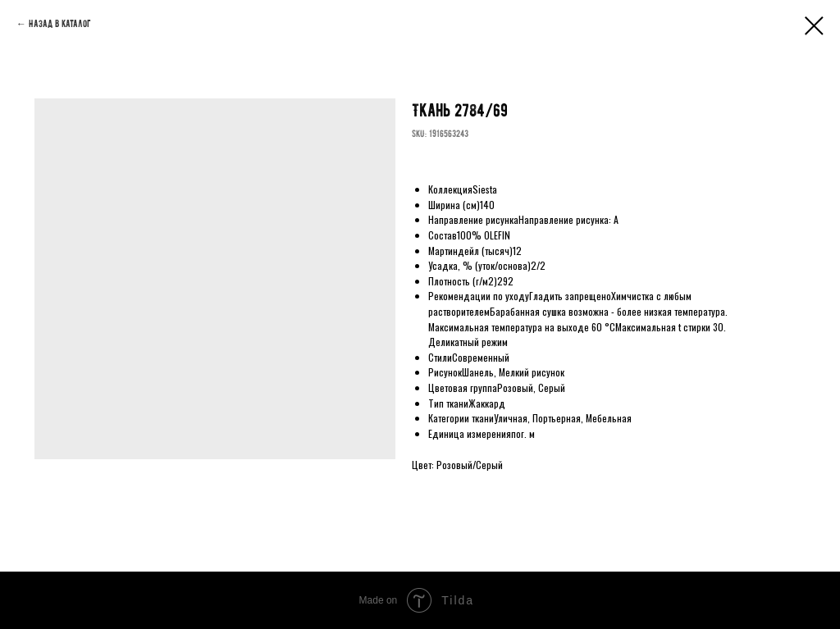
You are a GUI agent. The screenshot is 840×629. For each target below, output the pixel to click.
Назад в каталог (60, 24)
